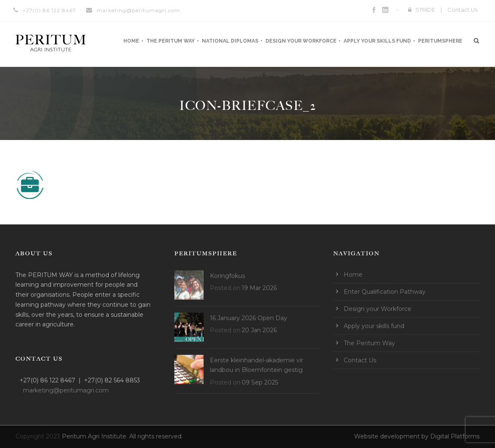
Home (131, 41)
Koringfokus (227, 276)
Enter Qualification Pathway (385, 292)
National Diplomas (230, 41)
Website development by (392, 436)
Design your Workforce (301, 41)
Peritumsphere (440, 41)
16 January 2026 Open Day (249, 318)
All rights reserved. (156, 436)
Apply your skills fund (377, 41)
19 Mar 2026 (259, 288)
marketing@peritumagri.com (138, 10)
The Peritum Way (171, 41)
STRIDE (425, 10)
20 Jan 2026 (259, 330)
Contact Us (462, 10)
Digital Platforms (455, 436)
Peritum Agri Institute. (96, 436)
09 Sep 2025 (260, 382)
